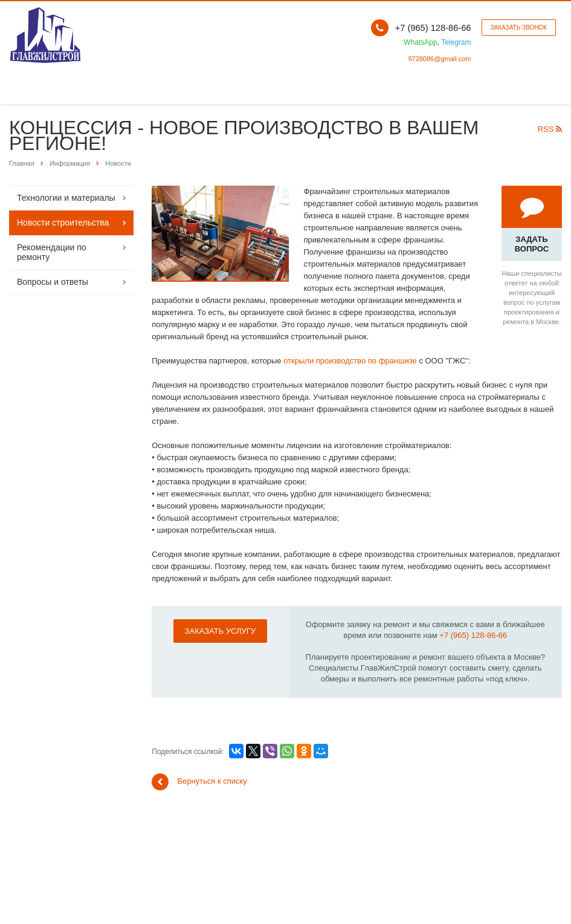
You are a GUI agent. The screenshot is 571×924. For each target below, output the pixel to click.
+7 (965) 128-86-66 (473, 635)
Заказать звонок (519, 28)
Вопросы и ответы (53, 282)
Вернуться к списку (199, 782)
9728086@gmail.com (439, 59)
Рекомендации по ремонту (52, 252)
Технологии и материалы (66, 198)
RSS (550, 129)
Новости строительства (63, 223)
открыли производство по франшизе (350, 361)
